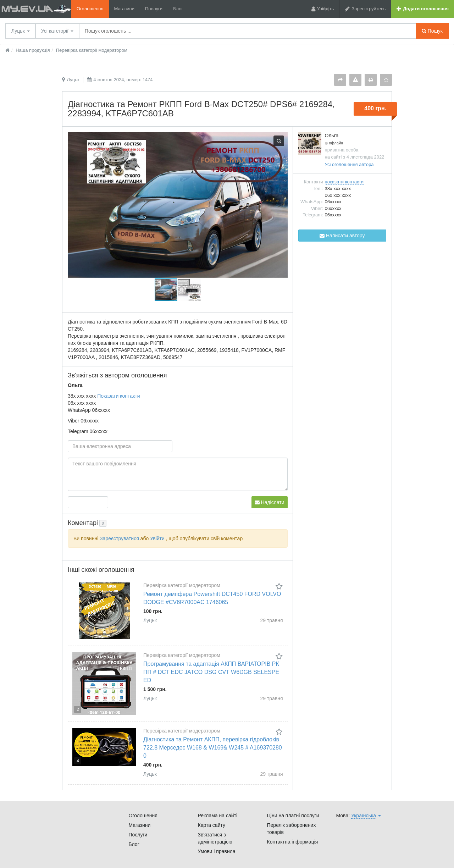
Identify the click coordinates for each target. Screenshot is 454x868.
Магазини (124, 9)
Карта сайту (212, 825)
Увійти (157, 538)
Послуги (154, 9)
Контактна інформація (293, 842)
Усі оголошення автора (349, 164)
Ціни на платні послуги (293, 816)
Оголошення (90, 9)
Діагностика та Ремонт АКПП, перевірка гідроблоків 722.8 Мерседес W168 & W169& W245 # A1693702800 (213, 748)
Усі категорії (57, 31)
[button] (189, 290)
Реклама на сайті (218, 816)
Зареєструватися (119, 538)
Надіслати (270, 502)
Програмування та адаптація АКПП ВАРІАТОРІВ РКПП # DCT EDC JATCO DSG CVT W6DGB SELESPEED (211, 672)
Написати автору (342, 236)
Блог (178, 9)
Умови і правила (217, 851)
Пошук (432, 31)
